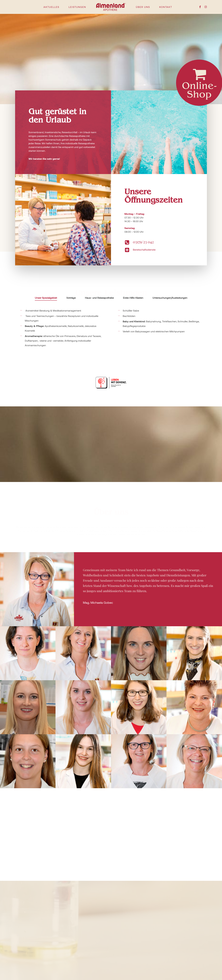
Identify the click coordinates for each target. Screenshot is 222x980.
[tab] (46, 298)
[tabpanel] (111, 348)
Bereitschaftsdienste (144, 250)
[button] (37, 589)
